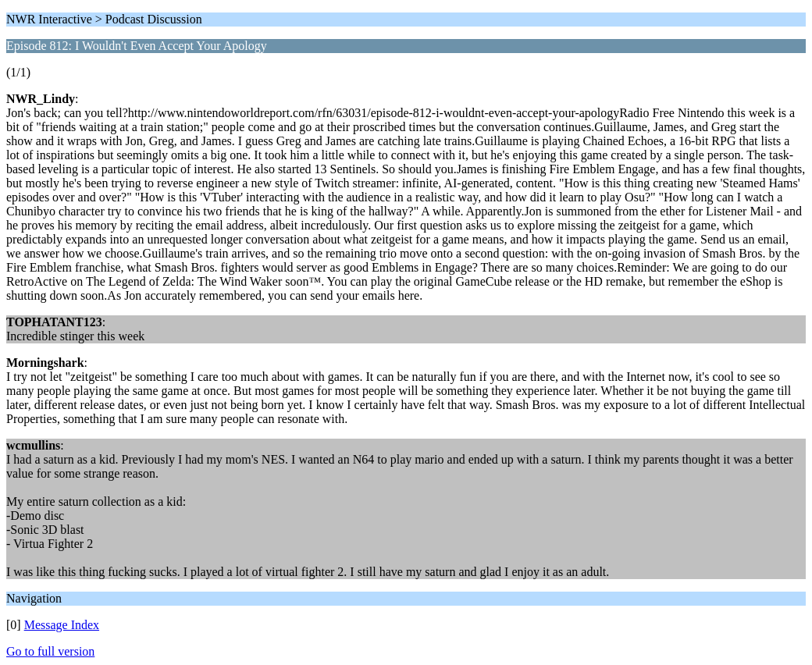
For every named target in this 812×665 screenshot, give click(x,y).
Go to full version (50, 651)
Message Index (62, 625)
